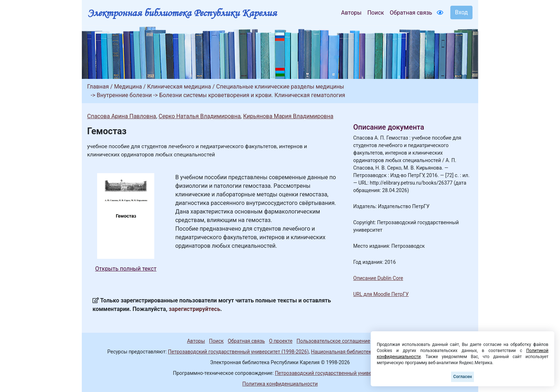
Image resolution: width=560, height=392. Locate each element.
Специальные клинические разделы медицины (280, 87)
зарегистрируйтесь (195, 309)
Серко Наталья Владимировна (200, 116)
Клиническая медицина (179, 87)
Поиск (376, 13)
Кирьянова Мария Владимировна (288, 116)
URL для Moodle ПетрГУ (381, 294)
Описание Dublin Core (378, 278)
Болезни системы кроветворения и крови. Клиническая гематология (252, 95)
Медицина (128, 87)
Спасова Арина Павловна (122, 116)
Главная (98, 87)
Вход (461, 12)
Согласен (462, 377)
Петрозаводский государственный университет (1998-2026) (238, 352)
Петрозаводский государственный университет (331, 373)
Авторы (351, 13)
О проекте (281, 341)
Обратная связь (411, 13)
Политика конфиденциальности (280, 384)
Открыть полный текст (126, 269)
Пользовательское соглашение (333, 341)
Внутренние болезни (124, 95)
